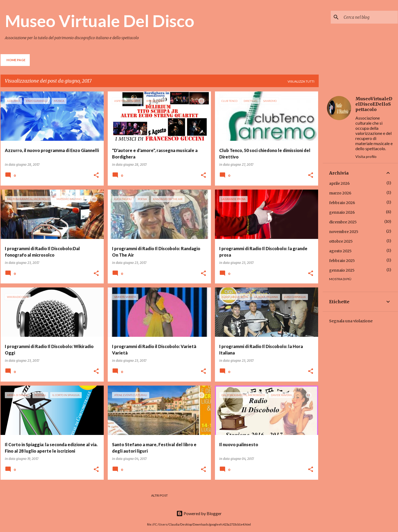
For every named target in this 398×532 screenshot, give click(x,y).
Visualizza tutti (301, 81)
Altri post (159, 495)
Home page (16, 60)
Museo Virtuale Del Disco (100, 21)
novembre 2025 (344, 232)
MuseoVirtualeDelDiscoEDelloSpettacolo (374, 104)
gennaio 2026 (342, 212)
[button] (96, 176)
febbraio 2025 (342, 261)
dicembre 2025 (343, 222)
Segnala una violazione (351, 321)
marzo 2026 (340, 193)
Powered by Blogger (199, 513)
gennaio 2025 (342, 270)
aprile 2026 (339, 183)
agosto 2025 (340, 251)
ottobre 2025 (341, 241)
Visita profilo (366, 156)
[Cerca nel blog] (370, 17)
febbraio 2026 (342, 203)
